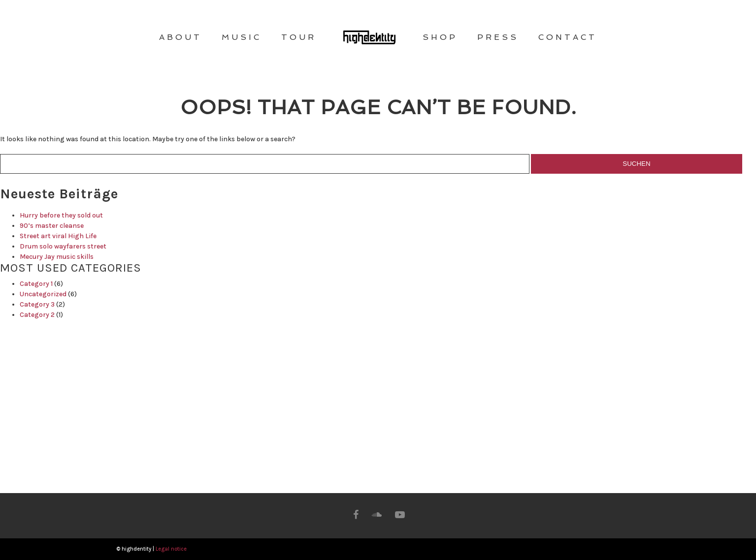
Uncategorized (43, 294)
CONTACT (568, 37)
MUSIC (242, 37)
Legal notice (171, 549)
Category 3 (37, 304)
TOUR (299, 37)
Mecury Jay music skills (57, 257)
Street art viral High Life (58, 236)
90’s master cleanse (52, 226)
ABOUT (181, 37)
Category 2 (37, 315)
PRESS (498, 37)
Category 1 (36, 284)
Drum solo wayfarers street (63, 246)
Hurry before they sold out (61, 215)
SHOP (440, 37)
